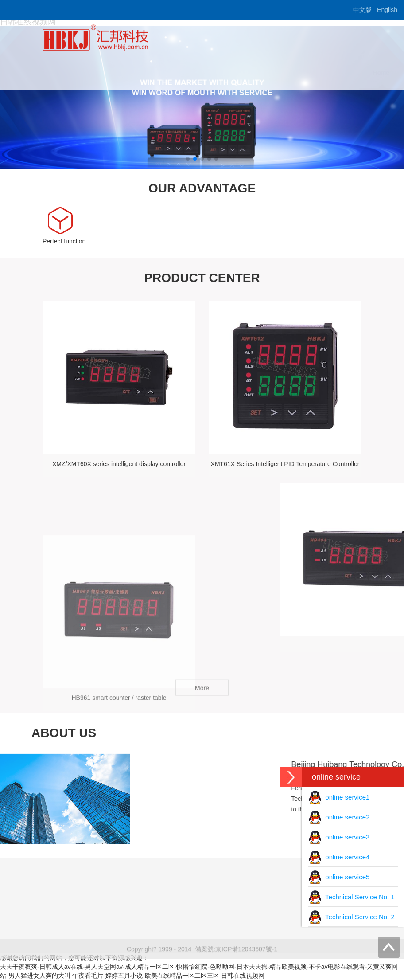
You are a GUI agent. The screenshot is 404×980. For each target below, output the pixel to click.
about (192, 73)
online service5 (339, 877)
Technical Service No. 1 (352, 897)
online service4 (339, 857)
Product (237, 73)
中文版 (362, 10)
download (288, 73)
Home (150, 73)
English (387, 10)
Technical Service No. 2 (352, 917)
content (338, 73)
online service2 (339, 817)
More (202, 692)
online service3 (339, 837)
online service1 (339, 797)
